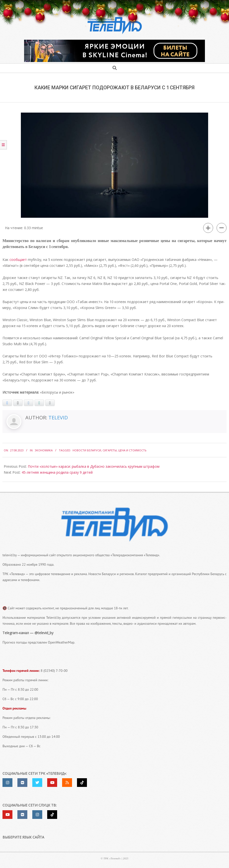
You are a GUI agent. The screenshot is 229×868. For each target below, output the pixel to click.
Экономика (44, 450)
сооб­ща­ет (18, 260)
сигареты (110, 450)
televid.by (10, 555)
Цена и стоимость (132, 450)
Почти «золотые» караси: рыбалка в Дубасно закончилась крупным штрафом (94, 466)
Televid (58, 418)
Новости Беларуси (87, 450)
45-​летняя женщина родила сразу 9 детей (57, 472)
